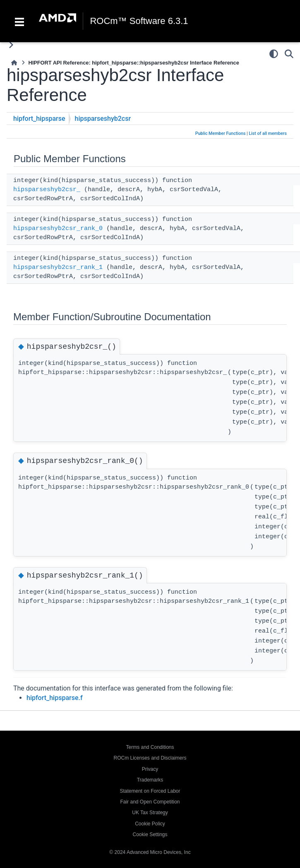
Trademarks (150, 780)
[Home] (14, 63)
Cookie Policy (150, 824)
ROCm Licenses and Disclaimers (150, 758)
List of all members (268, 133)
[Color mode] (274, 54)
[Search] (289, 54)
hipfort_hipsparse (39, 119)
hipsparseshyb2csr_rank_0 (58, 229)
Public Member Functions (221, 133)
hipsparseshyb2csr (103, 119)
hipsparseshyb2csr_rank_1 (58, 267)
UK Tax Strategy (150, 813)
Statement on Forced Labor (150, 791)
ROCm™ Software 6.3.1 (139, 21)
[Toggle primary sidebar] (11, 45)
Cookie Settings (150, 834)
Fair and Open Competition (150, 802)
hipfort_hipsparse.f (55, 698)
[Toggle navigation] (19, 21)
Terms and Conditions (150, 747)
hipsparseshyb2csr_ (47, 190)
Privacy (150, 769)
